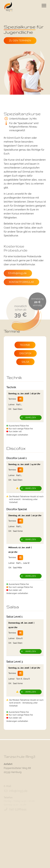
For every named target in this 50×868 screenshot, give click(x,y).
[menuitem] (43, 7)
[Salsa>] (25, 362)
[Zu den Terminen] (20, 41)
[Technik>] (25, 345)
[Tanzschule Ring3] (8, 7)
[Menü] (43, 7)
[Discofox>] (25, 353)
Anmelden (29, 418)
